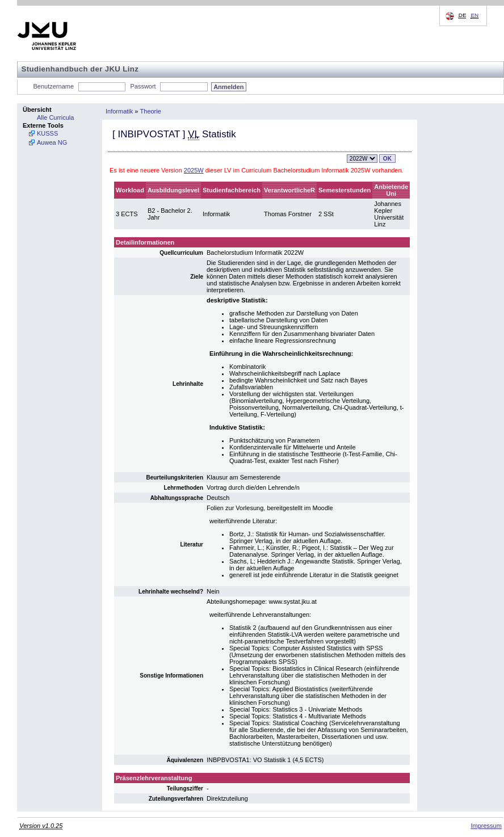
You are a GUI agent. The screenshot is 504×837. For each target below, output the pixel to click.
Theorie (151, 111)
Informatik (119, 111)
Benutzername (54, 86)
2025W (194, 170)
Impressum (486, 826)
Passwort (143, 86)
